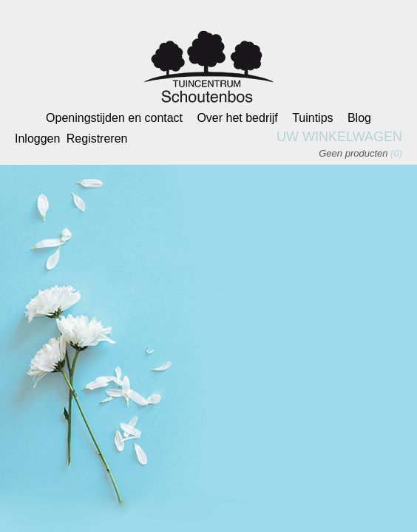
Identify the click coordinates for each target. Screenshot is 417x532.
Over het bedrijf (237, 118)
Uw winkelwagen (339, 137)
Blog (359, 118)
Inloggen (37, 139)
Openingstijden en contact (114, 118)
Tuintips (312, 118)
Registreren (97, 139)
